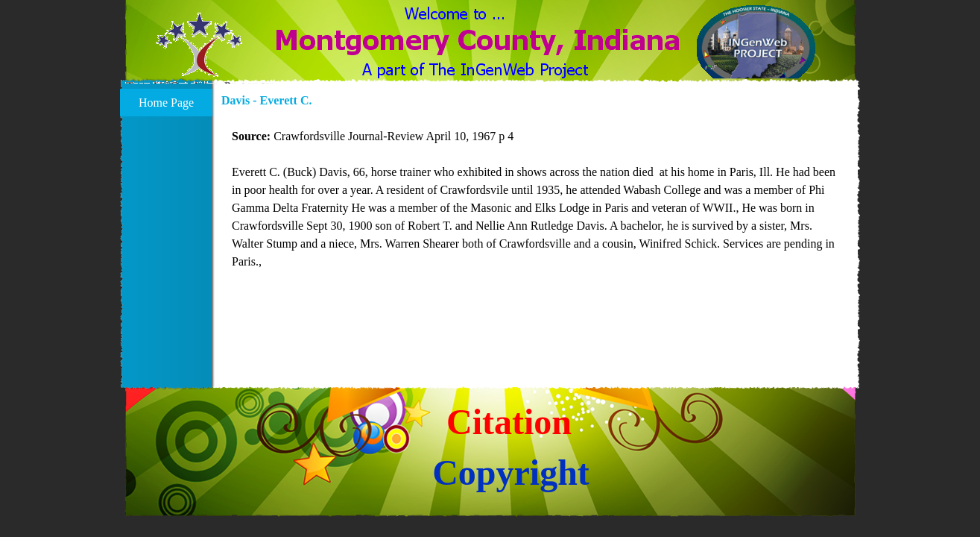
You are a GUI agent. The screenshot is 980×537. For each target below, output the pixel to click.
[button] (199, 54)
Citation (509, 422)
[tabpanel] (537, 208)
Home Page (166, 103)
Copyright (511, 472)
